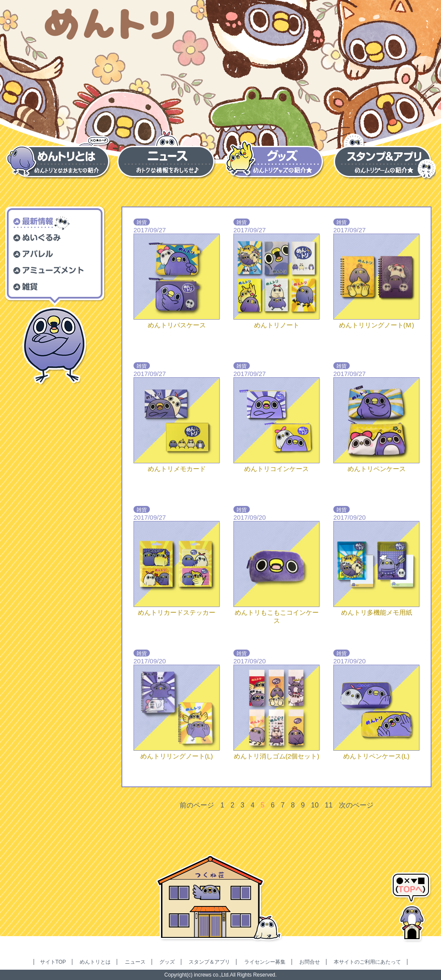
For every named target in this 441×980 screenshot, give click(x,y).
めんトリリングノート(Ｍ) (377, 325)
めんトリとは (95, 962)
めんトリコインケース (276, 469)
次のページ (356, 805)
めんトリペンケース (377, 469)
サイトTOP (53, 962)
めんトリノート (277, 325)
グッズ (167, 962)
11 (329, 805)
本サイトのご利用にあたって (367, 962)
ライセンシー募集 (265, 962)
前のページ (197, 805)
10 (315, 805)
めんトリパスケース (177, 325)
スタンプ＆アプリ (209, 962)
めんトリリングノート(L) (177, 756)
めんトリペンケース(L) (376, 756)
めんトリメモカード (177, 469)
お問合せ (310, 962)
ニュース (135, 962)
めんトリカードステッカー (177, 612)
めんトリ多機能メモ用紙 (377, 612)
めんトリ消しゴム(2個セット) (276, 756)
